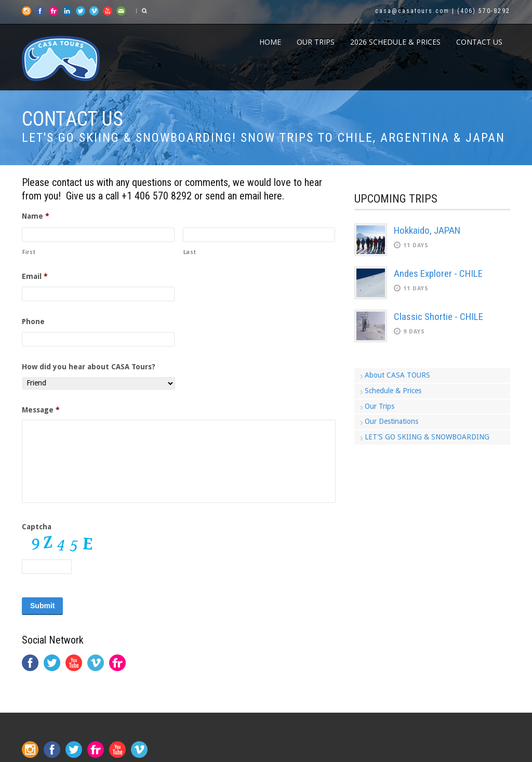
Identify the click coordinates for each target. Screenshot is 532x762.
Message (41, 410)
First (29, 252)
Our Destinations (391, 421)
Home (270, 42)
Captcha (37, 527)
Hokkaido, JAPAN (427, 230)
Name (36, 216)
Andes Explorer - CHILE (438, 273)
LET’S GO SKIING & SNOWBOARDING (427, 437)
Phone (33, 322)
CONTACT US (479, 42)
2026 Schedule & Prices (395, 42)
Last (190, 252)
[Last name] (259, 235)
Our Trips (316, 42)
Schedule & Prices (393, 391)
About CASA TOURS (397, 375)
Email (35, 276)
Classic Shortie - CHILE (438, 317)
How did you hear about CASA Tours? (89, 367)
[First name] (98, 235)
